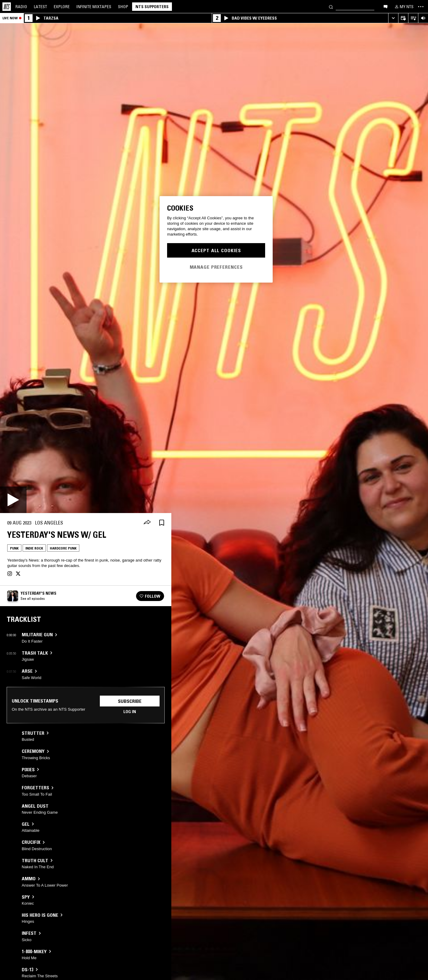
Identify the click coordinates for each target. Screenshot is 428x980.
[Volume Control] (423, 18)
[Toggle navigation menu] (421, 7)
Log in (130, 712)
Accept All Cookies (216, 250)
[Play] (13, 500)
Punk (14, 548)
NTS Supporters (152, 7)
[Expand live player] (393, 18)
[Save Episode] (162, 523)
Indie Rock (34, 548)
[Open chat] (385, 6)
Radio (21, 7)
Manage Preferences (216, 267)
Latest (40, 7)
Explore (62, 7)
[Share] (147, 523)
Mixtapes (94, 7)
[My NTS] (404, 7)
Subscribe (130, 701)
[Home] (7, 7)
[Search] (331, 6)
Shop (123, 7)
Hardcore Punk (63, 548)
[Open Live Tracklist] (413, 18)
